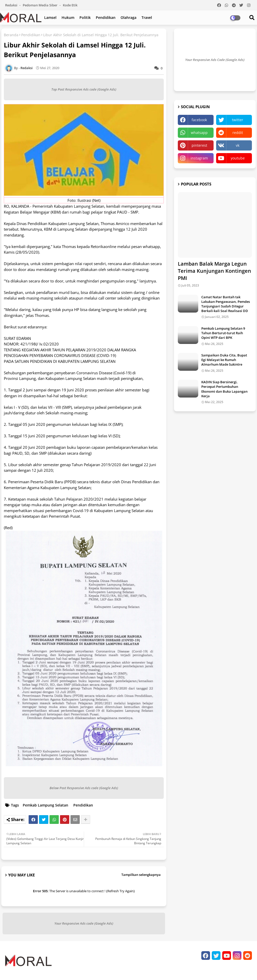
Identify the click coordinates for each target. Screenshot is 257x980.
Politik (85, 17)
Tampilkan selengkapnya (141, 875)
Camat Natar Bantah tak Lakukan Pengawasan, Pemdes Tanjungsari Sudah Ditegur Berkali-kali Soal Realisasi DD (226, 304)
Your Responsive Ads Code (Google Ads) (215, 60)
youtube (238, 158)
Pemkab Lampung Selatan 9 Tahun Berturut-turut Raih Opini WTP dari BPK (223, 333)
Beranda (11, 35)
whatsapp (199, 133)
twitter (238, 120)
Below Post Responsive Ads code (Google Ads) (84, 788)
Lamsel (50, 17)
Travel (147, 17)
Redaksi (12, 5)
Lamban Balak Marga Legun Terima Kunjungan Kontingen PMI (214, 271)
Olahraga (128, 17)
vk (238, 145)
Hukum (68, 17)
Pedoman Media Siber (40, 5)
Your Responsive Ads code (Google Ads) (84, 923)
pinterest (199, 145)
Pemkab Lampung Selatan (45, 805)
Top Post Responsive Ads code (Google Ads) (84, 89)
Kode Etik (70, 5)
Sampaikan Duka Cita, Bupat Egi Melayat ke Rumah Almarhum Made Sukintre (224, 360)
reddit (238, 133)
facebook (199, 120)
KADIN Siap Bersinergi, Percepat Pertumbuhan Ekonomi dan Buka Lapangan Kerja (224, 389)
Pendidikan (106, 17)
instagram (199, 158)
